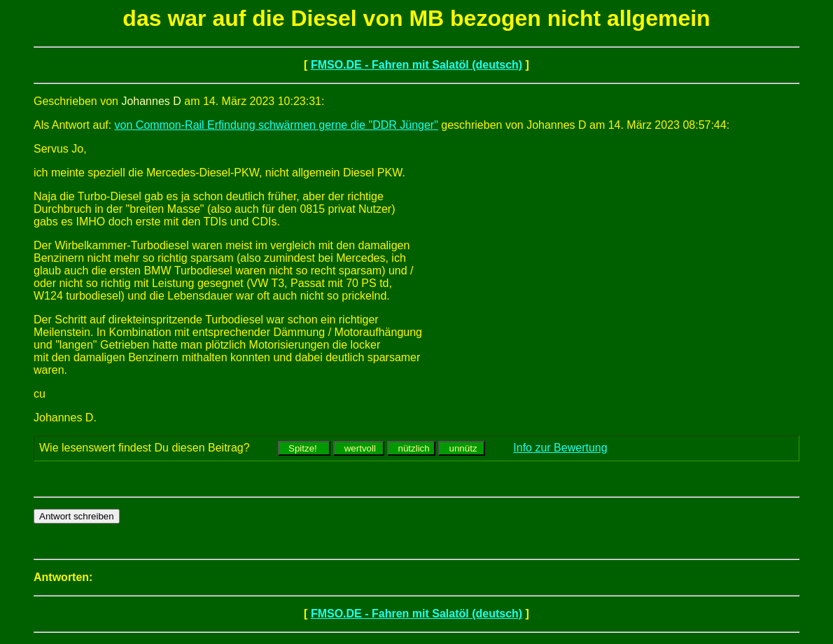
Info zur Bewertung (560, 448)
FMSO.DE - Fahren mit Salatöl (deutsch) (416, 65)
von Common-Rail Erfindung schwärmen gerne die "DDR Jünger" (276, 125)
